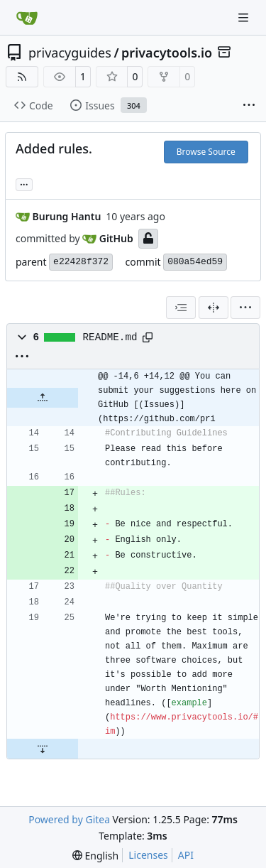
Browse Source (206, 152)
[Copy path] (148, 337)
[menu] (245, 308)
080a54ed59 (195, 262)
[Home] (27, 18)
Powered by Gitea (69, 819)
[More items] (249, 106)
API (186, 855)
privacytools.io (167, 53)
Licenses (148, 855)
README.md (110, 337)
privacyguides (70, 53)
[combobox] (181, 308)
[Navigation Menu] (245, 17)
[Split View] (214, 308)
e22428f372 (81, 262)
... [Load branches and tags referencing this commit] (24, 183)
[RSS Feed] (22, 77)
